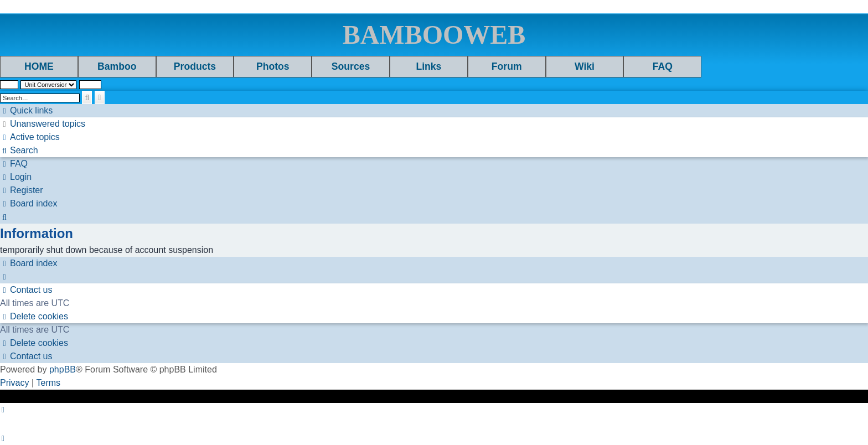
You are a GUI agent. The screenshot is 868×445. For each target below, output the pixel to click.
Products (195, 66)
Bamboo (117, 66)
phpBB (63, 369)
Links (428, 66)
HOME (39, 66)
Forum (507, 66)
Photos (273, 66)
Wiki (585, 66)
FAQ (663, 66)
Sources (351, 66)
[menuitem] (43, 124)
